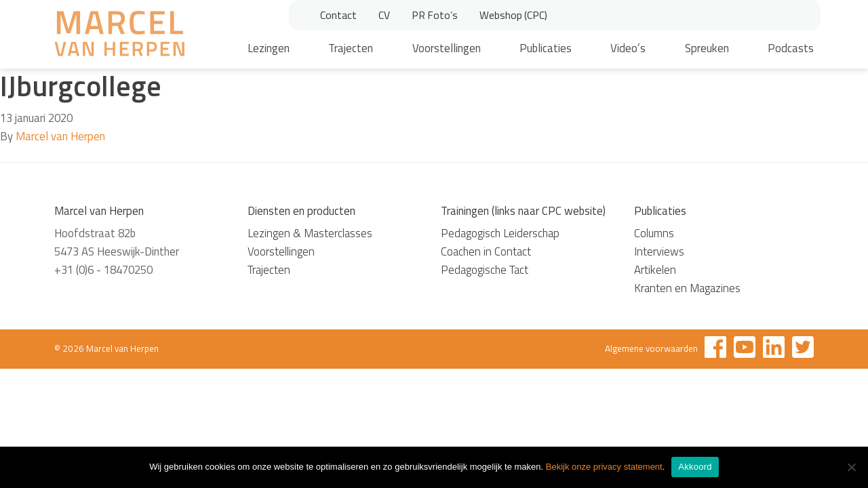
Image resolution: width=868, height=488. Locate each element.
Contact (338, 15)
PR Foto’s (435, 15)
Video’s (628, 48)
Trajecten (351, 48)
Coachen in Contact (486, 251)
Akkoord (695, 467)
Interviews (659, 251)
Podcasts (791, 48)
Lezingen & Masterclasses (310, 233)
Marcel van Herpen (60, 136)
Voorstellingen (447, 48)
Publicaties (546, 48)
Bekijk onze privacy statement (604, 467)
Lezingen (269, 48)
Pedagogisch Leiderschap (500, 233)
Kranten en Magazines (687, 288)
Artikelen (655, 270)
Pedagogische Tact (485, 270)
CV (384, 15)
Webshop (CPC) (513, 15)
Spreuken (707, 48)
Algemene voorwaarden (651, 348)
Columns (654, 233)
